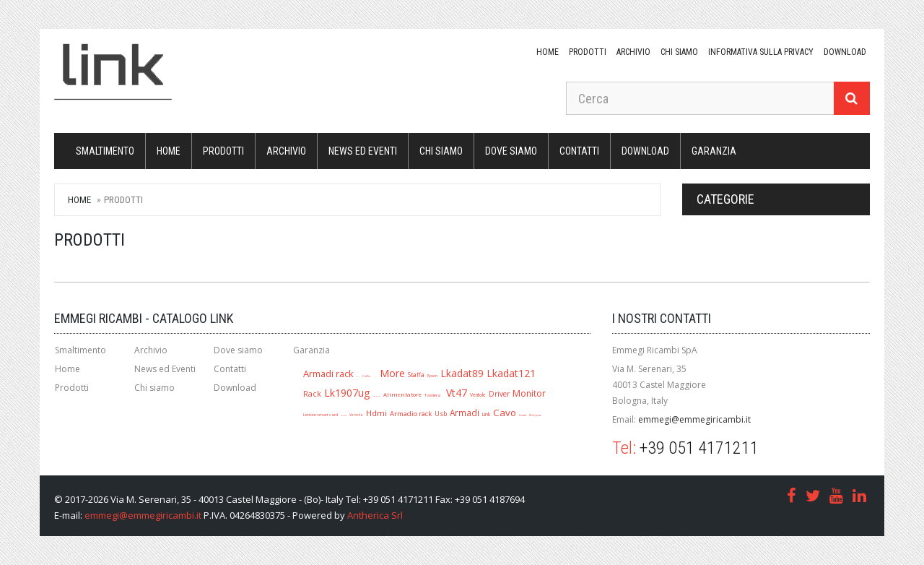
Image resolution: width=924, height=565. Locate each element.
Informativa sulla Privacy (761, 52)
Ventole (478, 395)
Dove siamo (511, 151)
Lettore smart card (321, 415)
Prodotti (588, 52)
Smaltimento (105, 151)
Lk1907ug (347, 393)
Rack (312, 394)
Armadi (465, 413)
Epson (432, 376)
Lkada (523, 415)
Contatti (579, 151)
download (845, 52)
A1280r (375, 377)
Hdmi (376, 413)
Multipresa (535, 415)
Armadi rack (328, 374)
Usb (441, 414)
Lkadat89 (462, 373)
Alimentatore (402, 394)
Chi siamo (679, 52)
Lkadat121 (511, 373)
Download (235, 388)
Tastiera (432, 395)
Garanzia (714, 151)
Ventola (356, 415)
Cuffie (366, 376)
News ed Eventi (363, 151)
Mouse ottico (376, 396)
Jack (358, 377)
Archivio (633, 52)
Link (486, 414)
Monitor (529, 393)
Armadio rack (411, 414)
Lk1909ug (344, 416)
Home (548, 52)
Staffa (416, 375)
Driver (499, 394)
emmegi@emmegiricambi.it (694, 419)
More (392, 373)
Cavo (505, 413)
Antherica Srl (375, 515)
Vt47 (457, 393)
